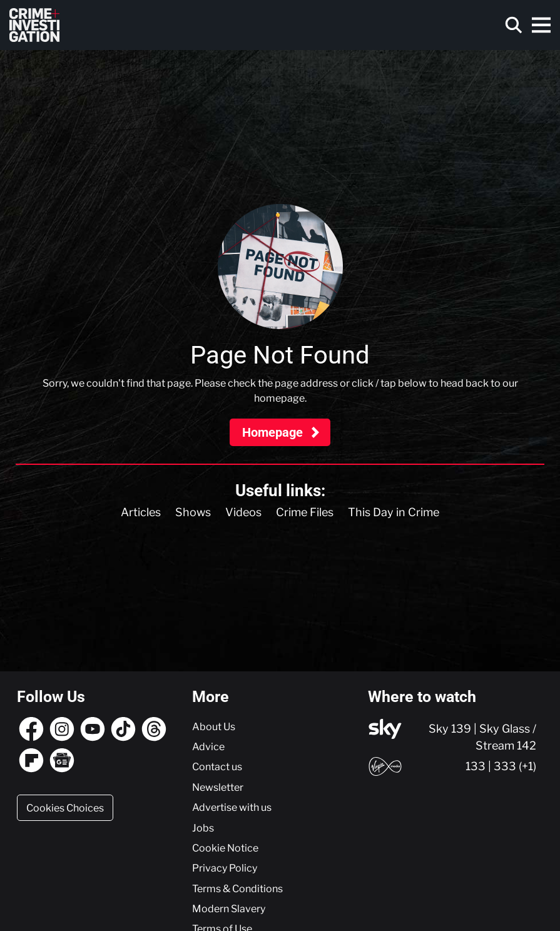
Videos (243, 512)
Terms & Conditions (237, 888)
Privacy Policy (225, 868)
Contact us (217, 766)
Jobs (203, 828)
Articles (141, 512)
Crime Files (305, 512)
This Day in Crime (394, 512)
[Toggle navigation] (541, 25)
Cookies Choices (65, 808)
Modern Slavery (229, 908)
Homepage (274, 432)
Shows (193, 512)
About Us (214, 726)
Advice (208, 746)
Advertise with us (232, 807)
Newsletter (218, 787)
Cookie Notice (225, 848)
